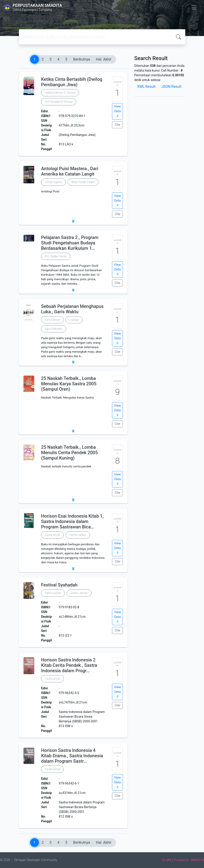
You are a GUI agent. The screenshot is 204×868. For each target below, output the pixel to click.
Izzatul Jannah (79, 593)
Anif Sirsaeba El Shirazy (58, 102)
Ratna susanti (53, 593)
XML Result (146, 87)
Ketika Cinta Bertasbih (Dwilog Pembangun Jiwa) (72, 82)
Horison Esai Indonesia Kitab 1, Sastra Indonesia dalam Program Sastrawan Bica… (72, 521)
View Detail (117, 111)
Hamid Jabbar (78, 535)
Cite (118, 125)
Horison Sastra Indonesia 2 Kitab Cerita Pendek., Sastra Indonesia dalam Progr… (69, 665)
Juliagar (74, 320)
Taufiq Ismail (52, 535)
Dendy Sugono (53, 182)
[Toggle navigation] (194, 7)
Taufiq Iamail (52, 679)
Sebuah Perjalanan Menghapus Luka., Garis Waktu (72, 309)
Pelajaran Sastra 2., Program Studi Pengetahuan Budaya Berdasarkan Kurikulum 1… (70, 243)
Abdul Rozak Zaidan (83, 182)
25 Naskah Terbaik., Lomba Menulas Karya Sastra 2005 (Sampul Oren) (69, 384)
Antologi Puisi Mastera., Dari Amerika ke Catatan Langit (70, 171)
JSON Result (171, 87)
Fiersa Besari (52, 320)
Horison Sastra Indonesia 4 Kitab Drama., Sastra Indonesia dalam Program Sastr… (72, 756)
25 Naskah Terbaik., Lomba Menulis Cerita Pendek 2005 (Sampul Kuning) (69, 453)
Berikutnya (82, 59)
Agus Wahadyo (54, 329)
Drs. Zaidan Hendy (56, 256)
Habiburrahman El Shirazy (60, 93)
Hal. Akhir (104, 59)
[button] (73, 221)
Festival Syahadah (59, 585)
